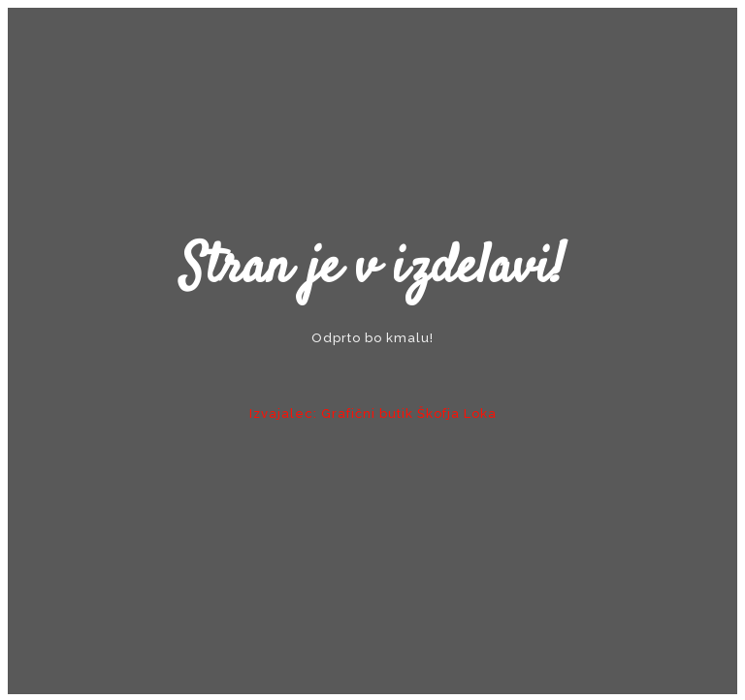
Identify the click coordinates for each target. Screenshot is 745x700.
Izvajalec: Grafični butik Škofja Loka (373, 414)
